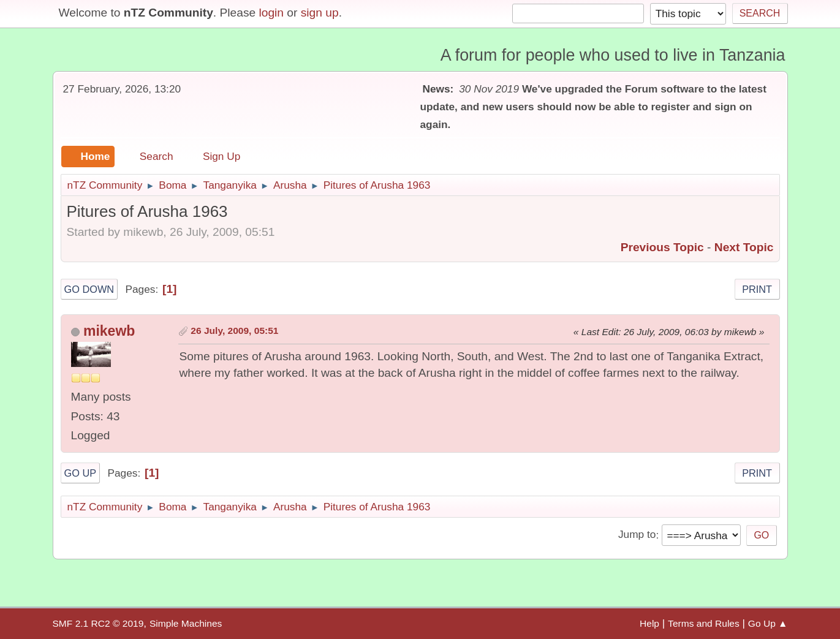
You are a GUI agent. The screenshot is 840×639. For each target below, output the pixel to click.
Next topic (744, 247)
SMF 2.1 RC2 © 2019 (98, 623)
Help (649, 623)
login (271, 13)
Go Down (89, 289)
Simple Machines (186, 623)
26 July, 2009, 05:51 (234, 331)
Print (757, 289)
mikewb (109, 331)
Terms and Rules (704, 623)
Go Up (81, 473)
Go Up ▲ (768, 623)
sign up (320, 13)
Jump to (637, 535)
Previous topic (662, 247)
